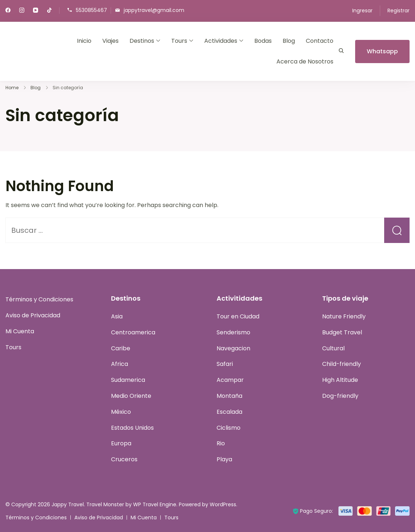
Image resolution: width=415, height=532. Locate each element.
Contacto (320, 41)
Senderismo (233, 332)
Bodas (263, 41)
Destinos (142, 41)
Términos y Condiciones (39, 299)
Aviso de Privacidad (33, 315)
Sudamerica (128, 380)
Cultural (333, 348)
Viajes (110, 41)
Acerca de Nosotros (305, 61)
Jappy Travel (68, 504)
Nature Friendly (344, 316)
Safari (225, 364)
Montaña (229, 396)
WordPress (223, 504)
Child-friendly (342, 364)
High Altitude (340, 380)
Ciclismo (229, 428)
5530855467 (91, 10)
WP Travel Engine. (155, 504)
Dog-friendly (340, 396)
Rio (221, 443)
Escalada (229, 412)
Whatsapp (382, 51)
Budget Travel (342, 332)
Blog (289, 41)
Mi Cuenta (20, 331)
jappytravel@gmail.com (154, 10)
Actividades (221, 41)
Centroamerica (133, 332)
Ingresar (362, 11)
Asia (117, 316)
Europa (121, 443)
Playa (224, 459)
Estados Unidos (132, 428)
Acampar (230, 380)
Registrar (398, 11)
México (121, 412)
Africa (120, 364)
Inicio (84, 41)
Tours (179, 41)
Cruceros (124, 459)
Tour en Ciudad (238, 316)
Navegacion (233, 348)
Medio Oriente (131, 396)
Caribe (121, 348)
